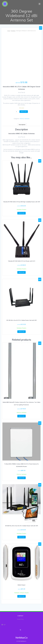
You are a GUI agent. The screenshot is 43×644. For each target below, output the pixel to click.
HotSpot (22, 593)
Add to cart (24, 112)
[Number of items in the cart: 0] (20, 630)
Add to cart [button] (22, 213)
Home (9, 31)
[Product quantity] (17, 112)
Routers (24, 210)
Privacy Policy (20, 619)
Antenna (22, 119)
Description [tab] (22, 125)
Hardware (13, 31)
